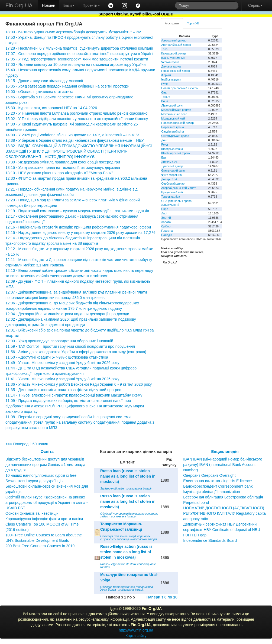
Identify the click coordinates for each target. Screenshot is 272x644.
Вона (165, 101)
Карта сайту (136, 636)
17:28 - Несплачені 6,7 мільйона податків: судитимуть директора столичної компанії (79, 48)
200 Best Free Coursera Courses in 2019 (40, 546)
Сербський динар (173, 183)
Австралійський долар (176, 45)
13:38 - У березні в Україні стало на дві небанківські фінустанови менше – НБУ (75, 140)
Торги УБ (193, 23)
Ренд (165, 144)
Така (164, 49)
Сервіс (255, 5)
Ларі (164, 213)
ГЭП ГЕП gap (195, 535)
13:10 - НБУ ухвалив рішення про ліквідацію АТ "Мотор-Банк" (59, 173)
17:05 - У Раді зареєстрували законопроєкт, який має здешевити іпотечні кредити (77, 59)
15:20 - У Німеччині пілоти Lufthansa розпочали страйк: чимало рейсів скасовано (76, 113)
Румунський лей (172, 192)
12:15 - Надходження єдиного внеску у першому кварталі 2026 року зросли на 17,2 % (80, 233)
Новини (49, 5)
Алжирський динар (174, 40)
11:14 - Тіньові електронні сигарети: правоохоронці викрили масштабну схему (74, 395)
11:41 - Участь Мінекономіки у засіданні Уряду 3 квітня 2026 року (62, 379)
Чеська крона (170, 62)
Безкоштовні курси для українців (34, 481)
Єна (164, 92)
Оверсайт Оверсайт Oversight (209, 475)
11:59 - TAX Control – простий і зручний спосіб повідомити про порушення (70, 346)
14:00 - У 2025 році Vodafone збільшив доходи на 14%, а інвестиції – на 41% (72, 135)
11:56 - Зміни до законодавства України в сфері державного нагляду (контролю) (76, 352)
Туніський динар (172, 166)
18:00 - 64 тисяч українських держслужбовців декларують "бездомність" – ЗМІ (74, 32)
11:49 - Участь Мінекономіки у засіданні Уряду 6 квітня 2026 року (62, 363)
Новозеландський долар (177, 123)
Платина (167, 231)
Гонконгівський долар (176, 71)
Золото (166, 222)
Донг (164, 140)
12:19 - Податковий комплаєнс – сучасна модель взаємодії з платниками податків (77, 211)
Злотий (166, 218)
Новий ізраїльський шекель (179, 88)
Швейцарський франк (176, 153)
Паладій (167, 235)
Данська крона (171, 66)
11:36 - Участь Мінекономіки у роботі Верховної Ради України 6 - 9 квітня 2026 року (79, 384)
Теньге (166, 97)
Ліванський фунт (172, 105)
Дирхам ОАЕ (170, 162)
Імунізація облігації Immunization (212, 492)
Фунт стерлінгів (171, 175)
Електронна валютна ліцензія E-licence (217, 481)
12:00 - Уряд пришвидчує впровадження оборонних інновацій (59, 341)
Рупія (165, 84)
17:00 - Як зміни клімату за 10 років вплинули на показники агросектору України (75, 65)
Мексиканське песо (174, 114)
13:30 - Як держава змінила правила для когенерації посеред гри (63, 162)
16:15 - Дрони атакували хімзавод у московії (44, 81)
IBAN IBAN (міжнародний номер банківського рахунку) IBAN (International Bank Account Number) (223, 465)
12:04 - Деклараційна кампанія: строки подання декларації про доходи (67, 314)
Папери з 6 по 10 (162, 597)
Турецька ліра (171, 197)
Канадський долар (174, 53)
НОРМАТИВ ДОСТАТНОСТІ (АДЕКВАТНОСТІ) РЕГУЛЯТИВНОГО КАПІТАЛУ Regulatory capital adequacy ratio (225, 513)
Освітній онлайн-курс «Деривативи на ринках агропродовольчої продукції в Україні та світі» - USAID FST (47, 503)
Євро (165, 209)
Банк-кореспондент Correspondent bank (218, 486)
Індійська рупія (171, 79)
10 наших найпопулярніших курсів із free (41, 475)
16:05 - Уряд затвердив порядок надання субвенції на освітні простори (67, 86)
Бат (164, 157)
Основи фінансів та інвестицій (32, 513)
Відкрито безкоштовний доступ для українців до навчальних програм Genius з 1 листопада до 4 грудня (45, 465)
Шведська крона (172, 149)
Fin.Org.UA (19, 5)
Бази (69, 5)
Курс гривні (172, 23)
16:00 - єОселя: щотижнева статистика (39, 92)
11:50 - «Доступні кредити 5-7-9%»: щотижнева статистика (57, 357)
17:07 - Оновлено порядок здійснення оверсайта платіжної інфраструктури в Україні (79, 54)
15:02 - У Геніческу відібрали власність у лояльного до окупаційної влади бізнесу (77, 119)
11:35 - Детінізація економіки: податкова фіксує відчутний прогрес (63, 390)
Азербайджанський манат (178, 188)
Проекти (91, 5)
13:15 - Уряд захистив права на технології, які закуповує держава (63, 168)
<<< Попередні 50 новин (27, 444)
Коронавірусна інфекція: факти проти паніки (44, 519)
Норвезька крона (172, 127)
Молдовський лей (173, 118)
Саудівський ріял (172, 131)
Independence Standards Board (210, 540)
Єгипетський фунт (173, 170)
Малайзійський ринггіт (176, 110)
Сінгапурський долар (175, 136)
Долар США (169, 179)
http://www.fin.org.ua (136, 630)
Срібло (166, 226)
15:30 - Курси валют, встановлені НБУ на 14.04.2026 (51, 108)
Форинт (166, 75)
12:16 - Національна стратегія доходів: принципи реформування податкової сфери (78, 227)
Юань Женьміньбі (173, 58)
